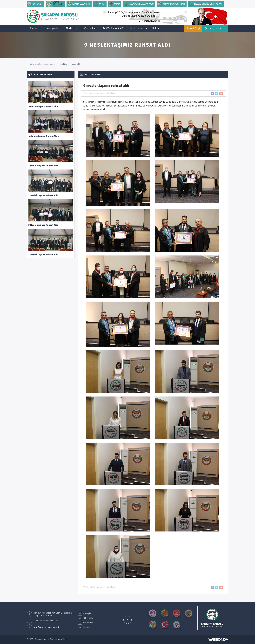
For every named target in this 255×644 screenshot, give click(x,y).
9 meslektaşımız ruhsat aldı (68, 64)
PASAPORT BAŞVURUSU (138, 4)
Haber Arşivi (86, 618)
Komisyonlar (53, 28)
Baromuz (35, 28)
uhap (99, 4)
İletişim (156, 28)
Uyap (114, 4)
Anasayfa (36, 64)
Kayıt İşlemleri (138, 28)
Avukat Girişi (193, 28)
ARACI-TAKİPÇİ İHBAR (171, 4)
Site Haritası (86, 623)
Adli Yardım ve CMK (114, 28)
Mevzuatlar (91, 28)
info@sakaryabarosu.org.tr (47, 627)
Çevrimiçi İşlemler (215, 28)
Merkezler (72, 28)
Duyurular (49, 64)
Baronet (35, 4)
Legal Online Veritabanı (205, 4)
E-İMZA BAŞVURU (78, 4)
